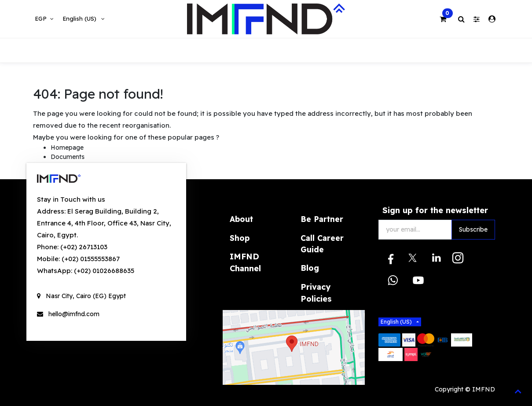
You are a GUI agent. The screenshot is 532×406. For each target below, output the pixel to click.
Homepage (67, 148)
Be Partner (322, 219)
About (241, 219)
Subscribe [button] (473, 229)
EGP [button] (42, 18)
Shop (240, 238)
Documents (68, 157)
